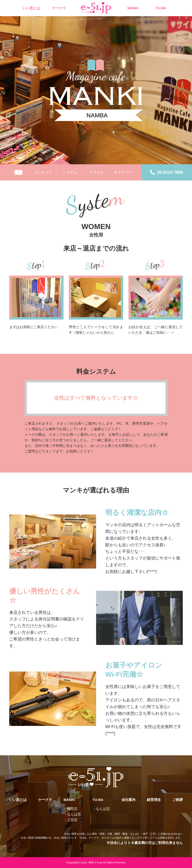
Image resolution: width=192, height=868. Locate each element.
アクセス (97, 172)
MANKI (133, 8)
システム (70, 172)
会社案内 (128, 800)
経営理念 (154, 800)
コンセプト (43, 172)
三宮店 (72, 820)
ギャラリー (123, 172)
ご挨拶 (178, 800)
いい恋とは (31, 8)
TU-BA (161, 8)
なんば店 (74, 814)
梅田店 (72, 809)
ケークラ (59, 8)
